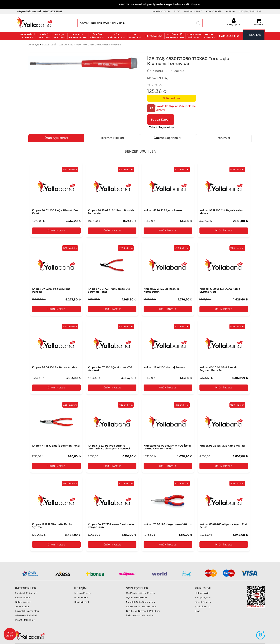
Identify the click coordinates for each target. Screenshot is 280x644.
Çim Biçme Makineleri (194, 36)
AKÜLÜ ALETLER (44, 36)
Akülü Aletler (23, 590)
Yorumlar (224, 138)
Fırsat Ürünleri (10, 634)
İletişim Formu (82, 585)
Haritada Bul (81, 594)
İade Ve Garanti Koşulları (140, 608)
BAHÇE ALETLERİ (59, 36)
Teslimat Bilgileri (112, 138)
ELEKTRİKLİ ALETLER (27, 36)
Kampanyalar (203, 590)
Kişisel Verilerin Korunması (142, 599)
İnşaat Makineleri (25, 612)
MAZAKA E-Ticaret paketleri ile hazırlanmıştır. (254, 640)
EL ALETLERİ (135, 36)
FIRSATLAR (254, 35)
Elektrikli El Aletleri (26, 585)
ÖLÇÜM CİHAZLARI (97, 36)
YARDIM (230, 11)
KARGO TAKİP (214, 11)
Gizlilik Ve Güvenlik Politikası (143, 603)
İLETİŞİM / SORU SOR (250, 11)
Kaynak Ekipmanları (27, 603)
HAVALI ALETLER (210, 36)
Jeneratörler (22, 599)
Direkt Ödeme (203, 594)
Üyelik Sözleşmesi (137, 590)
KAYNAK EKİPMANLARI (78, 36)
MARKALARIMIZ (193, 11)
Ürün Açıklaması (56, 138)
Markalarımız (203, 599)
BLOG (177, 11)
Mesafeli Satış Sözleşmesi (141, 594)
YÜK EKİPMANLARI (117, 36)
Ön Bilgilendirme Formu (141, 585)
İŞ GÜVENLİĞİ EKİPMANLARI (175, 36)
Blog (198, 603)
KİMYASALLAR (154, 36)
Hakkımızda (202, 585)
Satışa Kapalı (161, 120)
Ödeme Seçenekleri (168, 138)
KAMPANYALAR (161, 11)
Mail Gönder (81, 590)
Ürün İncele (56, 231)
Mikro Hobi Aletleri (26, 608)
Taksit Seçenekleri (162, 127)
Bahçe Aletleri (23, 594)
